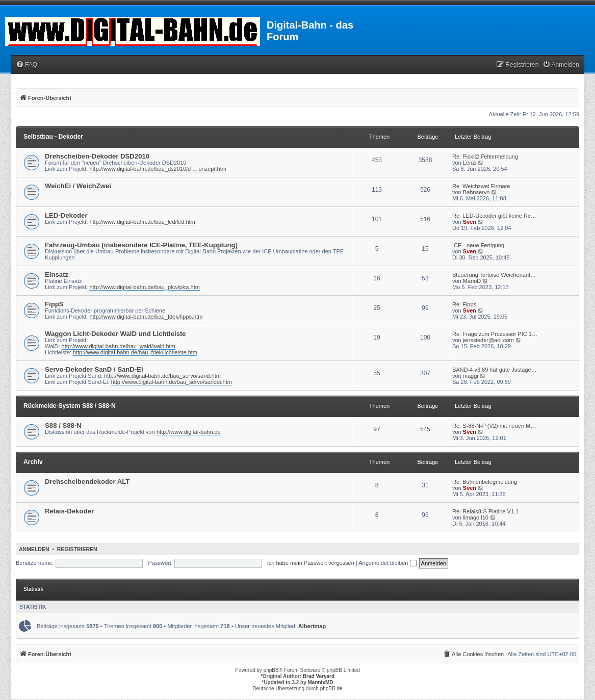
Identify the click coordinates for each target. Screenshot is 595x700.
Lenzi (470, 163)
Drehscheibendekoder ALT (87, 482)
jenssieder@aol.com (488, 340)
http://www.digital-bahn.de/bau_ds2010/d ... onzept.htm (158, 169)
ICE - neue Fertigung (478, 245)
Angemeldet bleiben (387, 563)
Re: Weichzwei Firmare (481, 186)
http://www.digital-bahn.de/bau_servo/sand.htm (162, 376)
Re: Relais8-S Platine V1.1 (485, 511)
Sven (470, 222)
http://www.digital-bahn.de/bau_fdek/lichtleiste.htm (135, 352)
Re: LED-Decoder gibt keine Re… (494, 216)
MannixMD (321, 682)
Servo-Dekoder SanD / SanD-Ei (94, 369)
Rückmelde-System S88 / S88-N (70, 406)
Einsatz (57, 275)
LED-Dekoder (66, 215)
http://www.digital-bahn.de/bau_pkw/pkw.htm (144, 287)
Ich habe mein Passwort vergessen (311, 563)
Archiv (33, 462)
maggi (471, 376)
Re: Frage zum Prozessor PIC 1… (495, 334)
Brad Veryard (319, 676)
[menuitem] (27, 65)
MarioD (472, 281)
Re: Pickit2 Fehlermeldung (485, 157)
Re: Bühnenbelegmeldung (485, 482)
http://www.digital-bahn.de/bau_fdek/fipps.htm (146, 317)
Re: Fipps (464, 304)
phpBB (271, 670)
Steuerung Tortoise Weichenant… (494, 275)
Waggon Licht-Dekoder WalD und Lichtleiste (115, 334)
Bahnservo (476, 192)
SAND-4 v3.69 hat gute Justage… (495, 370)
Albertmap (312, 626)
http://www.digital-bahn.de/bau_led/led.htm (142, 222)
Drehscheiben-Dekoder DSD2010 (97, 156)
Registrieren (77, 549)
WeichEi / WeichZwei (78, 186)
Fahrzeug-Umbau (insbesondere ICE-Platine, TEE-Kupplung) (141, 245)
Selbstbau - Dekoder (53, 137)
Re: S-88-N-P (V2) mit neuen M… (494, 426)
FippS (54, 304)
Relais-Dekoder (69, 511)
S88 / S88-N (63, 425)
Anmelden (34, 549)
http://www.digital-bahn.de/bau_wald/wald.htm (119, 346)
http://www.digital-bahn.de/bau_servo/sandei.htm (172, 382)
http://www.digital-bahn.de (189, 432)
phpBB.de (331, 689)
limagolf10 (476, 517)
